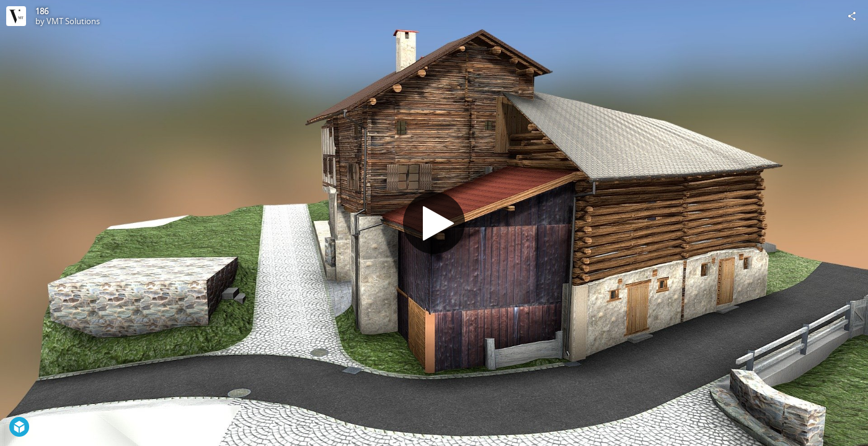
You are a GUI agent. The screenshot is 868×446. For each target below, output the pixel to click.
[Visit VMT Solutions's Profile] (16, 16)
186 (42, 11)
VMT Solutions (73, 21)
